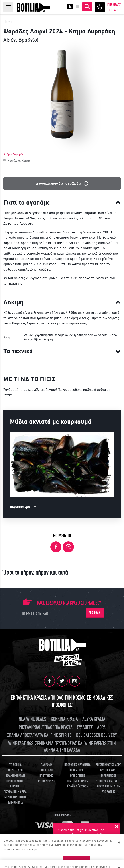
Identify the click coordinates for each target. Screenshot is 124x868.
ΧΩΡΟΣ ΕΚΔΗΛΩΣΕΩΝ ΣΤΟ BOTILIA (109, 789)
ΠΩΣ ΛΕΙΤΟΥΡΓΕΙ (16, 770)
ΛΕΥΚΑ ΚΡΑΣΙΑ (94, 719)
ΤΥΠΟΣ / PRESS (46, 781)
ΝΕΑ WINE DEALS (32, 719)
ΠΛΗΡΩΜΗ (46, 765)
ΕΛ (70, 7)
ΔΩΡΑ (101, 727)
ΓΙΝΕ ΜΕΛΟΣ (114, 5)
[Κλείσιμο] (119, 842)
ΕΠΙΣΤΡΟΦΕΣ (46, 776)
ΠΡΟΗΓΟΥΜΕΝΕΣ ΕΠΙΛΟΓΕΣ (16, 784)
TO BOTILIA (15, 765)
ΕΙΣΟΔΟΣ (114, 10)
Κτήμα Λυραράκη (14, 154)
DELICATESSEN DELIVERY (96, 735)
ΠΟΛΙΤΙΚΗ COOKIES (77, 781)
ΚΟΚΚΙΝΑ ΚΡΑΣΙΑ (64, 719)
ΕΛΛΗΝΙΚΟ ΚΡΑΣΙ (16, 776)
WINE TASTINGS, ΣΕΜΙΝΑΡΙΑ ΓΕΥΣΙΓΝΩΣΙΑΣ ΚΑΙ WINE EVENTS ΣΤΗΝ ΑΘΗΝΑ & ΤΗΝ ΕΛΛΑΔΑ (62, 747)
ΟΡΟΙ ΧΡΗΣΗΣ (78, 776)
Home (8, 22)
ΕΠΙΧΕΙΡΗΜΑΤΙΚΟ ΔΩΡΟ (109, 765)
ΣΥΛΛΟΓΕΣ (85, 727)
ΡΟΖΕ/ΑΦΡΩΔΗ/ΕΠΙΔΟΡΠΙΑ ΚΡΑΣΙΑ (46, 727)
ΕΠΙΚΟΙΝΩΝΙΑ (16, 803)
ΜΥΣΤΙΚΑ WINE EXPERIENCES (109, 773)
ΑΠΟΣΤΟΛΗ (47, 770)
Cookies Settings (77, 786)
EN (77, 7)
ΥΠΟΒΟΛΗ (95, 613)
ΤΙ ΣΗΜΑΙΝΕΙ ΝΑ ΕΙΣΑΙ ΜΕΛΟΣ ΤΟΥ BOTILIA (15, 795)
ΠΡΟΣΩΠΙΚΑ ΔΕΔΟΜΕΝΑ (77, 765)
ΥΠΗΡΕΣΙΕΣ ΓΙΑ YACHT (108, 781)
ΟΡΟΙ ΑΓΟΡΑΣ (77, 770)
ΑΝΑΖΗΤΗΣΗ (87, 7)
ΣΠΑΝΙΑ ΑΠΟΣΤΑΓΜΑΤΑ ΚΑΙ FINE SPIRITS (39, 735)
